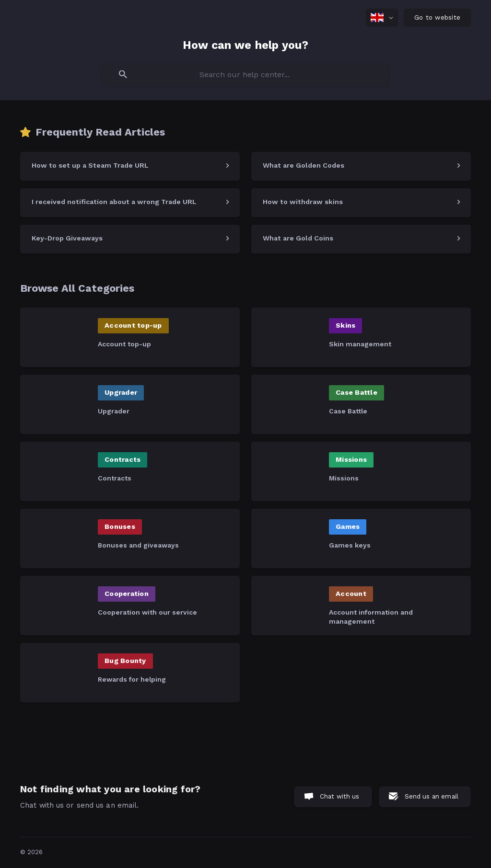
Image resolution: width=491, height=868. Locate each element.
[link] (130, 166)
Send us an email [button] (432, 796)
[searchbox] (245, 74)
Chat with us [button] (340, 796)
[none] (382, 18)
